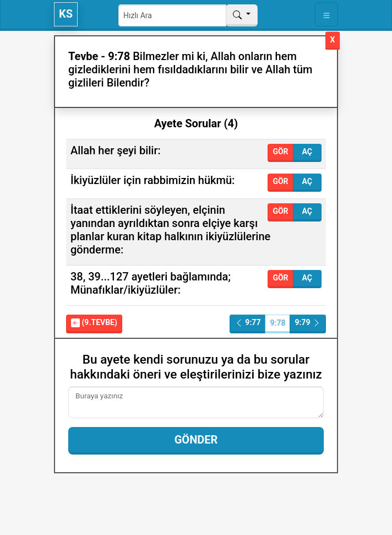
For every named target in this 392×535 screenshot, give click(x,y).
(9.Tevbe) (94, 323)
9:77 (248, 323)
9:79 (308, 323)
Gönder (196, 440)
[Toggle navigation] (326, 14)
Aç (307, 152)
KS (66, 14)
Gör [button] (280, 152)
